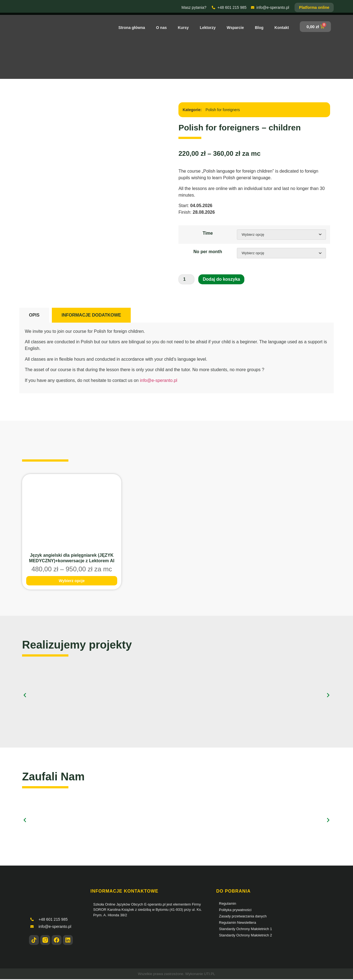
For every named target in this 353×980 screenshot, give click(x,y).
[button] (25, 696)
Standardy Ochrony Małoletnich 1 (245, 930)
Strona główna (132, 28)
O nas (161, 28)
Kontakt (282, 28)
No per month (207, 252)
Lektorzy (208, 28)
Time (207, 233)
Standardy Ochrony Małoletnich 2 (245, 936)
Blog (259, 28)
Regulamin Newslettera (237, 923)
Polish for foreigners (223, 110)
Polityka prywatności (235, 911)
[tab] (34, 316)
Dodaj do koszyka (221, 280)
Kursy (183, 28)
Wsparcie (235, 28)
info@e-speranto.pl (158, 381)
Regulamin (228, 904)
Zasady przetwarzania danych (243, 917)
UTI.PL (210, 975)
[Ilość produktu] (186, 280)
